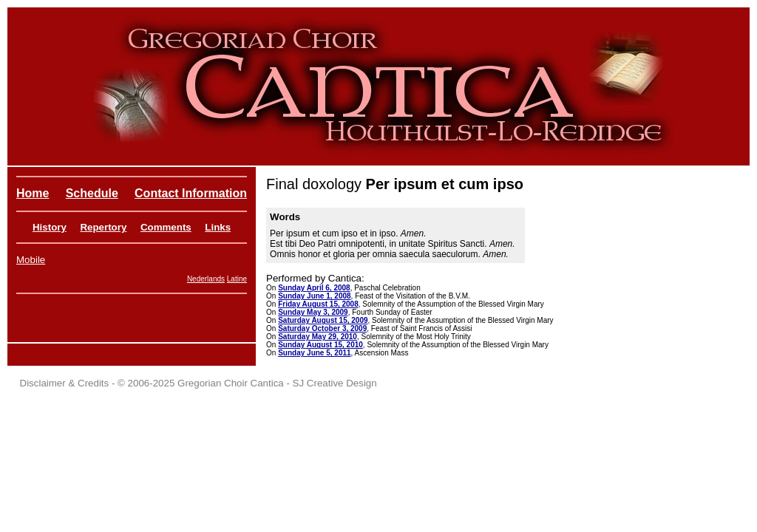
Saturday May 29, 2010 (318, 337)
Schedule (92, 193)
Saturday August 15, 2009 (323, 320)
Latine (237, 279)
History (50, 227)
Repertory (103, 227)
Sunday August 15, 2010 (320, 345)
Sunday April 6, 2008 (314, 288)
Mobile (31, 260)
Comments (166, 227)
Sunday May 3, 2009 (313, 312)
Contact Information (191, 193)
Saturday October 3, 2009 (322, 328)
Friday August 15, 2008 (318, 304)
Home (33, 193)
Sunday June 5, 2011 (314, 353)
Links (218, 227)
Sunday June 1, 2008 (314, 296)
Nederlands (206, 279)
